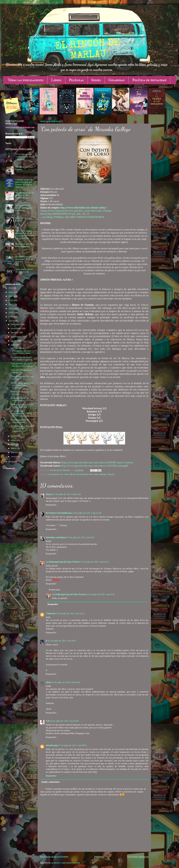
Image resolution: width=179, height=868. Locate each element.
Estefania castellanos (56, 537)
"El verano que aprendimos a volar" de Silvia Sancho (21, 413)
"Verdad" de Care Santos (24, 219)
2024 (11, 292)
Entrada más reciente (54, 857)
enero (14, 457)
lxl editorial (82, 474)
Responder (51, 505)
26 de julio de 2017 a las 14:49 (64, 721)
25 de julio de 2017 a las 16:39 (66, 682)
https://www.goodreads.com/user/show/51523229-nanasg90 (94, 466)
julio (13, 345)
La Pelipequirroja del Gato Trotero (63, 562)
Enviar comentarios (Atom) (67, 863)
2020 (11, 309)
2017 (11, 321)
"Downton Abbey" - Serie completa (25, 245)
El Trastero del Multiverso (59, 513)
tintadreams (52, 745)
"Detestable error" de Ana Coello (24, 271)
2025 (11, 288)
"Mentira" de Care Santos (24, 168)
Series (96, 80)
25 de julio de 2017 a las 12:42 (70, 613)
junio (14, 436)
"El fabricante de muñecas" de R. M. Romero (24, 259)
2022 (11, 300)
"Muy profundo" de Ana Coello (22, 378)
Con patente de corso (58, 474)
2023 (11, 296)
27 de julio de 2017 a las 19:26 (73, 745)
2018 (11, 317)
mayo (14, 440)
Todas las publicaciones (26, 80)
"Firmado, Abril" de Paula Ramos (20, 399)
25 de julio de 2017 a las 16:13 (62, 641)
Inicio (98, 857)
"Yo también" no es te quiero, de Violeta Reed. (25, 195)
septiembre (17, 337)
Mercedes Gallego (98, 474)
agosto (14, 341)
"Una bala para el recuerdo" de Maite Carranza (25, 157)
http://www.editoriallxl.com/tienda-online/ (83, 208)
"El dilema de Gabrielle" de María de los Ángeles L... (22, 429)
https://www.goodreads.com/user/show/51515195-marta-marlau (97, 462)
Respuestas (54, 590)
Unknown (51, 613)
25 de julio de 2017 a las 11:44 (95, 562)
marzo (14, 448)
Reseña (111, 474)
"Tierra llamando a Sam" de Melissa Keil (22, 406)
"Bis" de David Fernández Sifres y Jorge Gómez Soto (21, 351)
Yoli (48, 721)
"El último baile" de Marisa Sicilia (20, 421)
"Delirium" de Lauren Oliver (21, 393)
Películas (76, 80)
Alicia (48, 682)
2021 (11, 304)
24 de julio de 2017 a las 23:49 (87, 513)
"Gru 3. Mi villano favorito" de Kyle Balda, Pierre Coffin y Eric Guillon (25, 235)
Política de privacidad (149, 80)
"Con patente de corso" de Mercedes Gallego (22, 365)
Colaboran (117, 80)
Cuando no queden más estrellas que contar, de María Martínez (25, 183)
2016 (11, 462)
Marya (49, 494)
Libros (56, 80)
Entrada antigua (138, 857)
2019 (11, 313)
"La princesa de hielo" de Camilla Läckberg (24, 208)
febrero (15, 452)
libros (73, 474)
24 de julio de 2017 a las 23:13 (67, 494)
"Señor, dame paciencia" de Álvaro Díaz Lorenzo (22, 385)
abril (13, 444)
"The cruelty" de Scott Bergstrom (21, 371)
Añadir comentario (50, 782)
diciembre (16, 324)
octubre (15, 332)
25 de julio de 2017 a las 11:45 (101, 594)
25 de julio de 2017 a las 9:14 (81, 537)
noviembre (17, 328)
